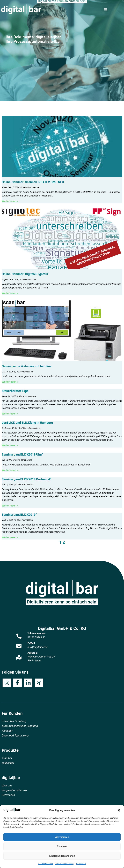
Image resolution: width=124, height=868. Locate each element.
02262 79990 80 (36, 637)
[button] (119, 810)
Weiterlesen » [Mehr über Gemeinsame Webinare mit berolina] (10, 382)
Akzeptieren (62, 837)
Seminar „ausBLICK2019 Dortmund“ (26, 479)
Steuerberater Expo (15, 391)
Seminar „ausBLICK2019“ (19, 515)
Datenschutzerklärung (64, 864)
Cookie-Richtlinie (46, 864)
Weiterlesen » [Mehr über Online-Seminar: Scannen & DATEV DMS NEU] (10, 201)
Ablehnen (62, 846)
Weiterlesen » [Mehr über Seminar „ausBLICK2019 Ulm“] (10, 470)
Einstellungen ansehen (62, 856)
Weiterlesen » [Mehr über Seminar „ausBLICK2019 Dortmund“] (10, 506)
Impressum (81, 864)
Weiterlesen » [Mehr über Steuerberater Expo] (10, 414)
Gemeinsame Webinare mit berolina (27, 366)
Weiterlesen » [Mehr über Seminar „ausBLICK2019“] (10, 537)
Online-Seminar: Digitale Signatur (25, 274)
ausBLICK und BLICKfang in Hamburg (27, 423)
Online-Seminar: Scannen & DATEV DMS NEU (33, 182)
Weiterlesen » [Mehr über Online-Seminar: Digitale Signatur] (10, 293)
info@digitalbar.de (38, 647)
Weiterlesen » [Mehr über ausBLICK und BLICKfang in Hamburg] (10, 445)
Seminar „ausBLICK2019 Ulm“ (22, 454)
